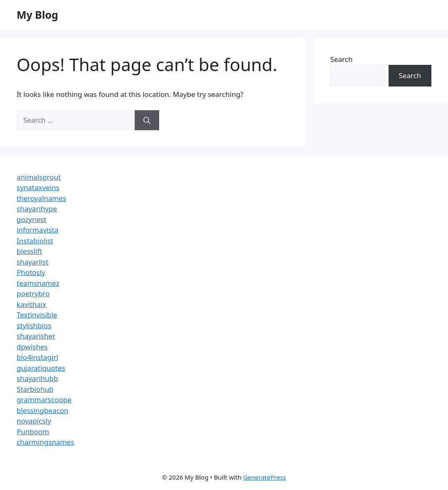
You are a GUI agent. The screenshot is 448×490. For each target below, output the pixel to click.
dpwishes (32, 347)
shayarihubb (37, 378)
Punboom (33, 432)
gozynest (32, 219)
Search (342, 59)
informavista (37, 230)
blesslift (29, 251)
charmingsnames (45, 442)
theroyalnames (41, 198)
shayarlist (32, 262)
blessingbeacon (43, 410)
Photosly (31, 272)
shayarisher (36, 336)
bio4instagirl (37, 357)
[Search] (147, 120)
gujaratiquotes (41, 368)
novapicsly (34, 421)
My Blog (37, 15)
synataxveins (38, 187)
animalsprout (39, 177)
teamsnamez (38, 283)
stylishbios (34, 325)
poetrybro (33, 293)
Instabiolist (35, 241)
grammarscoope (44, 400)
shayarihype (37, 209)
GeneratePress (265, 477)
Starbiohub (35, 389)
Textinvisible (37, 315)
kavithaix (31, 304)
